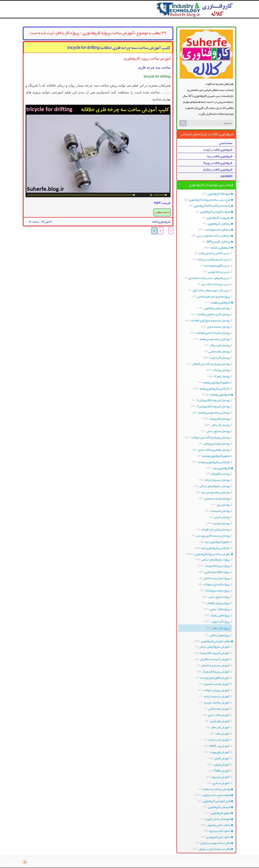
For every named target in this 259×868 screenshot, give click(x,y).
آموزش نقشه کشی (219, 709)
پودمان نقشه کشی (219, 351)
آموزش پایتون (222, 764)
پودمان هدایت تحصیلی (217, 498)
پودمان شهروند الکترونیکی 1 (213, 400)
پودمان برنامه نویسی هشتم (214, 412)
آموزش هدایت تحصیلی (217, 684)
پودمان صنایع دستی (218, 431)
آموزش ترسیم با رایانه (217, 696)
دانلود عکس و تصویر (219, 825)
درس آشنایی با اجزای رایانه (214, 253)
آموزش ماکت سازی (219, 715)
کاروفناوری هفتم (221, 302)
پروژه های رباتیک (220, 615)
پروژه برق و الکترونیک (217, 566)
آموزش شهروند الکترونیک (215, 653)
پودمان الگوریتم (220, 474)
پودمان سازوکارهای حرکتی (215, 486)
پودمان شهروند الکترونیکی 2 (213, 406)
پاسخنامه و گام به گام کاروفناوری (212, 206)
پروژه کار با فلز (220, 628)
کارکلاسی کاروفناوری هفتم (215, 388)
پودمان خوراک (221, 376)
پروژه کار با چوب (220, 621)
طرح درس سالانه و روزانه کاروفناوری (210, 200)
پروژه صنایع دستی (219, 597)
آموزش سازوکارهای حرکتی (214, 647)
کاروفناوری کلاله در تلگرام (218, 169)
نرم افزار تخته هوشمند (217, 230)
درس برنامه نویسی (219, 272)
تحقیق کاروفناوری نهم (217, 542)
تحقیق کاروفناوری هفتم (216, 382)
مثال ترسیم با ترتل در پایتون (214, 849)
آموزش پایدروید (220, 777)
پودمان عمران (222, 517)
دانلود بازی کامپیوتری (218, 837)
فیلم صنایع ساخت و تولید (216, 795)
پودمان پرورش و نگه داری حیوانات (210, 437)
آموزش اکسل (222, 758)
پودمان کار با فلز (220, 425)
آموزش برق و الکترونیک (216, 671)
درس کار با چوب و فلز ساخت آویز (211, 290)
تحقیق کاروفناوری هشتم (216, 456)
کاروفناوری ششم (221, 247)
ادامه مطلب (162, 212)
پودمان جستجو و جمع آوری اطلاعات (210, 320)
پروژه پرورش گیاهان (218, 603)
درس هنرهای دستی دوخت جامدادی (209, 278)
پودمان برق (223, 505)
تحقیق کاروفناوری (220, 813)
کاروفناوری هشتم (220, 394)
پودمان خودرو (222, 523)
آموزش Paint (222, 771)
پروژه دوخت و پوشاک (218, 590)
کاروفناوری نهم (222, 468)
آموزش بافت (222, 733)
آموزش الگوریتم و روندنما (215, 678)
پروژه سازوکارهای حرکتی (215, 559)
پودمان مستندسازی (218, 327)
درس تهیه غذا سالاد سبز (215, 284)
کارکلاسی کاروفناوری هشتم (214, 462)
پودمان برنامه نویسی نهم (216, 492)
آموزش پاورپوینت (220, 752)
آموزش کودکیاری (220, 721)
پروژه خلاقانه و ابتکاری (217, 572)
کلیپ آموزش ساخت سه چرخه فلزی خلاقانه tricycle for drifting (119, 47)
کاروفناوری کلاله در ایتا (220, 156)
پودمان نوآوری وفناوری (217, 308)
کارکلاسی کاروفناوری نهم (216, 548)
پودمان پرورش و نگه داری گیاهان (211, 364)
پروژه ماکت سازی (220, 609)
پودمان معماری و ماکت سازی (214, 450)
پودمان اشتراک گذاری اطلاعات (213, 333)
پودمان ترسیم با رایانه (217, 480)
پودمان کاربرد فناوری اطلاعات (213, 314)
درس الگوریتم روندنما (217, 265)
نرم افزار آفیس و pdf (219, 241)
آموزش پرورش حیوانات (216, 690)
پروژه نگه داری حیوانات (216, 584)
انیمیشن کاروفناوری (219, 807)
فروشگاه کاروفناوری (219, 194)
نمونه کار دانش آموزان (218, 819)
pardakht (227, 176)
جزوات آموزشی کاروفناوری (215, 212)
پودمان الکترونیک (220, 419)
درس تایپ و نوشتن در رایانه (214, 259)
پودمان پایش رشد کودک (215, 529)
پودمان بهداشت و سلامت (216, 789)
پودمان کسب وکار (220, 345)
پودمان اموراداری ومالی (217, 443)
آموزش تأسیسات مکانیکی (215, 659)
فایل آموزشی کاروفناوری (217, 801)
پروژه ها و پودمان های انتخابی (213, 296)
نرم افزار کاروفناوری (219, 224)
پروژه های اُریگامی (220, 635)
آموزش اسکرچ (221, 783)
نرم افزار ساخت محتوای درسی (213, 235)
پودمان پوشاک (221, 370)
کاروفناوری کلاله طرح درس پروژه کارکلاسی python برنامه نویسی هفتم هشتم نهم (196, 1)
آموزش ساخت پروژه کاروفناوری (212, 554)
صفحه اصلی (226, 143)
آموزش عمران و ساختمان (215, 665)
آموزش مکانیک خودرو (217, 702)
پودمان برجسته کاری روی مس (213, 536)
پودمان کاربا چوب (220, 357)
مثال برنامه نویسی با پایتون (215, 843)
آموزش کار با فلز (220, 727)
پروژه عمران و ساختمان (217, 578)
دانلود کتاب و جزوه (220, 831)
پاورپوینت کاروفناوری (218, 218)
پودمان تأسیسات (220, 511)
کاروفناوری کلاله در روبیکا (218, 163)
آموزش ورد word (220, 746)
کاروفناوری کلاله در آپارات (218, 150)
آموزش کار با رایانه (219, 740)
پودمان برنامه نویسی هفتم (215, 339)
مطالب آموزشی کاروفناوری (216, 641)
